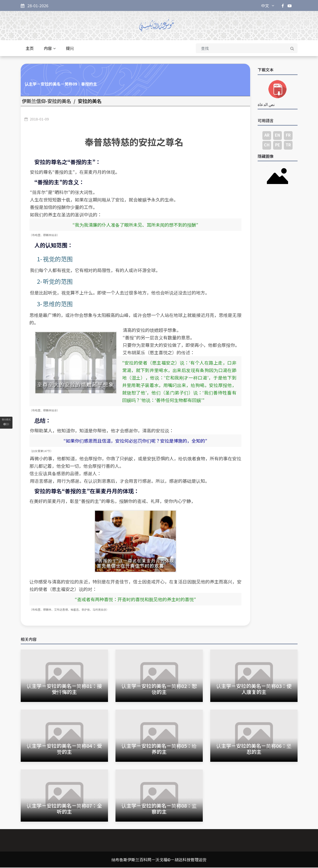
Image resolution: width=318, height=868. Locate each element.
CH (267, 145)
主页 (30, 49)
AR (267, 135)
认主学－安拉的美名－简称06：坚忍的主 (254, 749)
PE (278, 145)
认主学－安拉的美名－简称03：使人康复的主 (254, 689)
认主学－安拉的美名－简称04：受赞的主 (64, 749)
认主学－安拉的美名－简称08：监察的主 (159, 809)
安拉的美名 (90, 102)
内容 (50, 49)
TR (288, 145)
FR (288, 135)
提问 (70, 49)
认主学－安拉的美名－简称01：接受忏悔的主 (64, 689)
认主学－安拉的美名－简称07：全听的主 (64, 809)
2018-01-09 (39, 119)
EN (277, 135)
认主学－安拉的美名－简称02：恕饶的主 (159, 689)
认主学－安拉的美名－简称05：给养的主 (159, 749)
